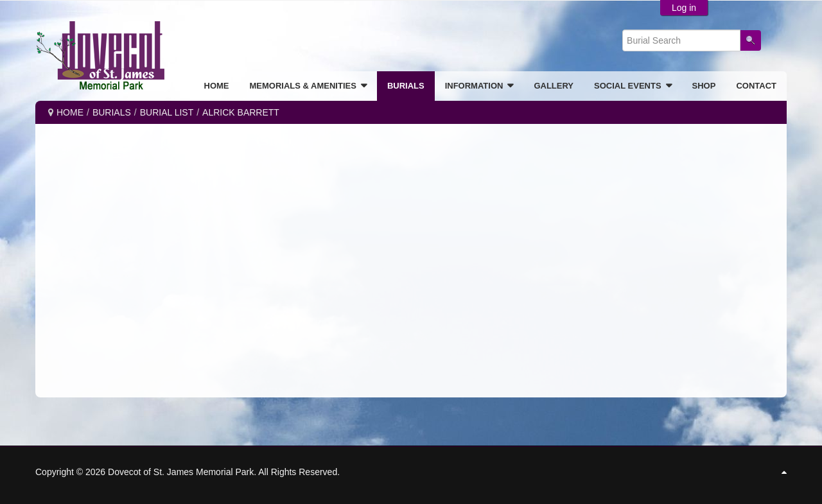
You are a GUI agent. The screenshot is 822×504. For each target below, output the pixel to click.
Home (70, 112)
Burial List (167, 112)
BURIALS (112, 112)
